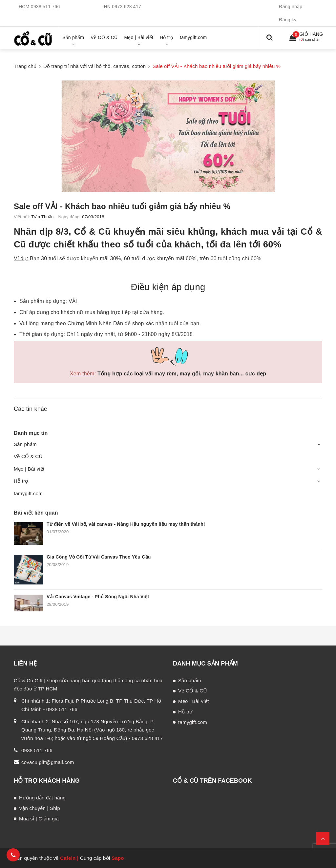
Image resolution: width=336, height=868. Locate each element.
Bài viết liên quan (36, 513)
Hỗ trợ (21, 481)
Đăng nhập (291, 7)
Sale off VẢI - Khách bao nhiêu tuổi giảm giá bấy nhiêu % (122, 206)
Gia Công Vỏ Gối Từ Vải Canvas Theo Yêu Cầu (99, 557)
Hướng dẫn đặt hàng (42, 798)
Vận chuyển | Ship (40, 808)
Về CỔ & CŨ (28, 456)
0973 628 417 (126, 7)
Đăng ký (288, 20)
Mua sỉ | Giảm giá (39, 819)
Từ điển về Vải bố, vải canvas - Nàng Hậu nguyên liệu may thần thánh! (126, 524)
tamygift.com (28, 493)
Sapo (118, 858)
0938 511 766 (45, 7)
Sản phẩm (25, 444)
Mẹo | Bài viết (29, 469)
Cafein (68, 858)
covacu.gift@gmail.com (48, 762)
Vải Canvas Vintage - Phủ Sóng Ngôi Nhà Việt (98, 597)
